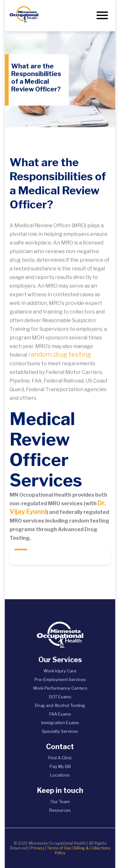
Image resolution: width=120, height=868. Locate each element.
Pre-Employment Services (60, 679)
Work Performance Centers (60, 688)
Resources (60, 810)
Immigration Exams (60, 723)
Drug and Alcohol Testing (60, 705)
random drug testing (60, 354)
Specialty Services (60, 731)
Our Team (60, 802)
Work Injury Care (60, 671)
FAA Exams (60, 714)
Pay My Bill (60, 766)
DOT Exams (60, 697)
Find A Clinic (60, 758)
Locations (60, 775)
